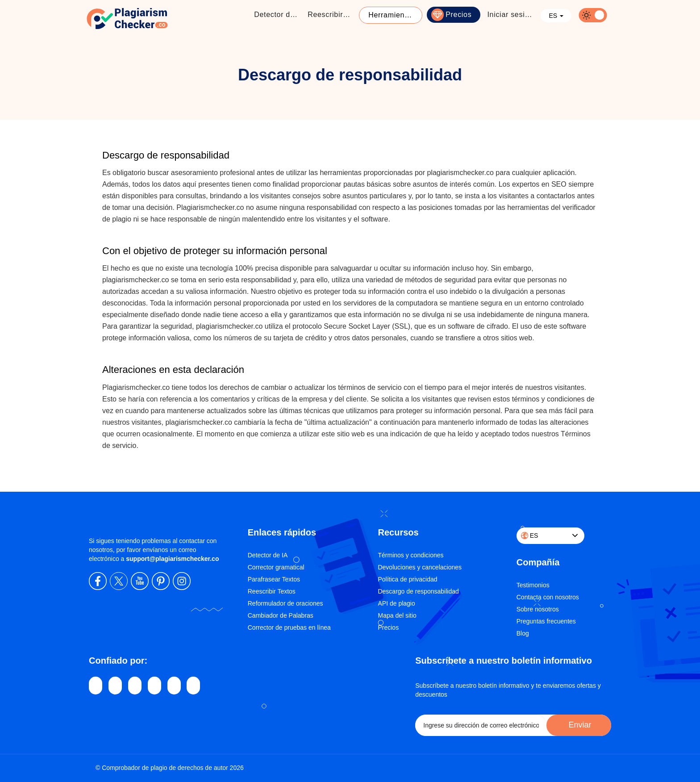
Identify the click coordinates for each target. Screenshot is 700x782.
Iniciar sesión (510, 15)
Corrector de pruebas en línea (289, 627)
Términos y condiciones (410, 555)
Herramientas (392, 15)
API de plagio (396, 603)
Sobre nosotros (538, 609)
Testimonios (533, 585)
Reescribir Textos (272, 591)
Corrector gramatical (276, 567)
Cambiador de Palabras (281, 615)
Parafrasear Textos (274, 579)
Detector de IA (268, 555)
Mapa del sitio (397, 615)
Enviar (579, 725)
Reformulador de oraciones (285, 603)
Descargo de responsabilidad (418, 591)
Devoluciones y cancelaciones (420, 567)
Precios (458, 15)
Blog (523, 633)
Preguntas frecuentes (546, 621)
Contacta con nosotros (548, 597)
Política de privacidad (407, 579)
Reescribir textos (332, 15)
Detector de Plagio (279, 15)
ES (556, 16)
